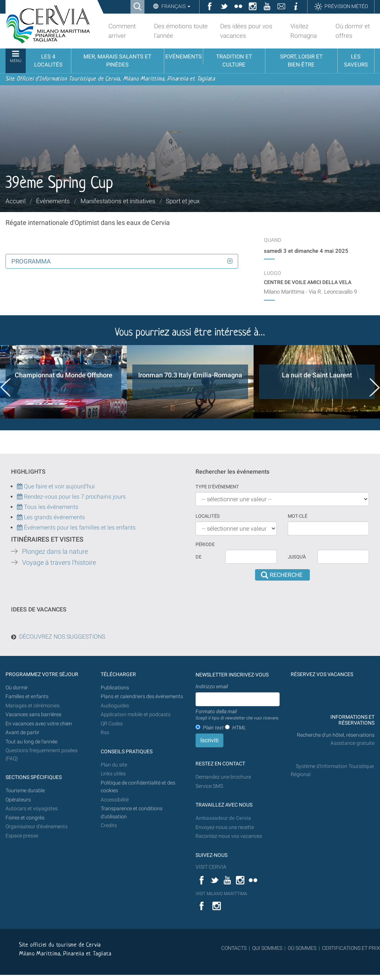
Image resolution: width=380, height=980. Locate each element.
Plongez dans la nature (55, 552)
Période (205, 544)
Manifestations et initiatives (118, 201)
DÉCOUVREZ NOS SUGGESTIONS (62, 637)
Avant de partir (22, 733)
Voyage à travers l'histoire (59, 563)
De (198, 557)
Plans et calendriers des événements (142, 697)
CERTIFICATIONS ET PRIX (351, 948)
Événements (53, 201)
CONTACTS (234, 948)
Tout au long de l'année (31, 742)
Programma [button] (31, 261)
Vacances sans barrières (33, 715)
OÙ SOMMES (302, 948)
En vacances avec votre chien (39, 724)
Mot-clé (297, 516)
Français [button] (175, 6)
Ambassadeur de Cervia (223, 818)
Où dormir (17, 688)
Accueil (16, 201)
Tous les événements (48, 507)
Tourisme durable (25, 791)
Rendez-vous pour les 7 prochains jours (75, 497)
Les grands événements (54, 517)
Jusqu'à (297, 557)
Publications (115, 688)
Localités (208, 516)
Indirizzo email (212, 686)
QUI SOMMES (267, 948)
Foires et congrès (25, 818)
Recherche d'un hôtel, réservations (336, 735)
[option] (63, 382)
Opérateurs (18, 800)
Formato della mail (237, 715)
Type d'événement (217, 487)
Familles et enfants (27, 697)
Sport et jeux (183, 201)
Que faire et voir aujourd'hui (56, 486)
